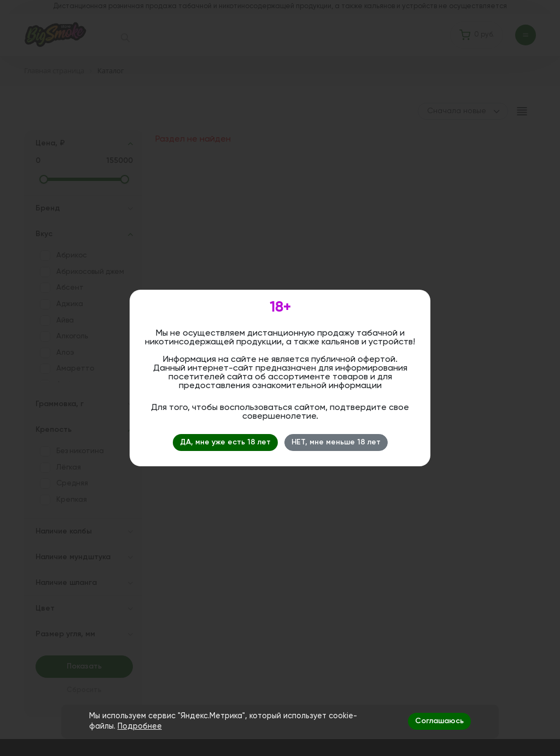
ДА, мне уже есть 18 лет (225, 442)
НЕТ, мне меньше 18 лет (336, 442)
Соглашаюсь (439, 721)
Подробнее (140, 726)
